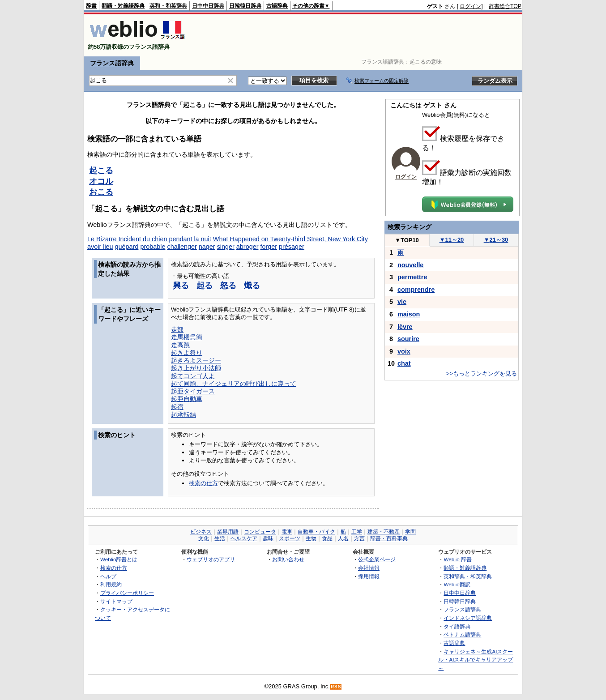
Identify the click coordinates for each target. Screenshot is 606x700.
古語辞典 (277, 6)
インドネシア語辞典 (468, 618)
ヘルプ (108, 576)
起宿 (177, 407)
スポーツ (290, 538)
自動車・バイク (316, 532)
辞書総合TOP (505, 6)
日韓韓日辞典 (245, 6)
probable (153, 247)
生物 (311, 538)
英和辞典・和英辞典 (468, 576)
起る (205, 286)
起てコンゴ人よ (193, 376)
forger (269, 247)
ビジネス (201, 532)
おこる (101, 192)
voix (404, 351)
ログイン (470, 6)
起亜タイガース (193, 391)
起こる (101, 171)
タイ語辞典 (457, 626)
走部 (177, 329)
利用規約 (111, 584)
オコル (101, 181)
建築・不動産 (384, 532)
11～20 (452, 240)
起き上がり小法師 (196, 368)
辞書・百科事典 (389, 538)
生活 (220, 538)
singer (226, 247)
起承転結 (184, 414)
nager (207, 247)
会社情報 (369, 568)
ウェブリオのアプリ (211, 559)
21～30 (496, 240)
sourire (408, 339)
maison (409, 314)
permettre (412, 277)
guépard (127, 247)
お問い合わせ (288, 559)
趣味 (268, 538)
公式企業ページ (377, 559)
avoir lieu (100, 247)
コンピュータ (260, 532)
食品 (327, 538)
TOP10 (407, 240)
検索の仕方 (203, 483)
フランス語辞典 (112, 63)
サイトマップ (116, 601)
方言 (359, 538)
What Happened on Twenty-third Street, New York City (290, 239)
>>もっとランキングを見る (482, 373)
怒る (228, 286)
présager (292, 247)
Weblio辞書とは (119, 559)
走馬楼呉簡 (187, 337)
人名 (343, 538)
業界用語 (228, 532)
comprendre (416, 290)
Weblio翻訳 (457, 584)
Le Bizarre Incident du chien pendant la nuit (149, 239)
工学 (357, 532)
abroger (248, 247)
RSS (336, 687)
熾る (252, 286)
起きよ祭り (187, 353)
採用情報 (369, 576)
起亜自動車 (187, 399)
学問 (410, 532)
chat (404, 363)
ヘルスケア (244, 538)
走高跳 (180, 345)
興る (181, 286)
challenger (182, 247)
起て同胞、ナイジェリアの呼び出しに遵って (234, 384)
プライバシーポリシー (127, 593)
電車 (287, 532)
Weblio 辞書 (458, 559)
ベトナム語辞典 (462, 634)
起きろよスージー (196, 360)
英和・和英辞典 (168, 6)
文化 (204, 538)
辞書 (91, 6)
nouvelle (410, 265)
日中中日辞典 (208, 6)
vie (402, 302)
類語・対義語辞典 (123, 6)
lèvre (405, 327)
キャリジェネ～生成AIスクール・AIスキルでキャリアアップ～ (476, 660)
